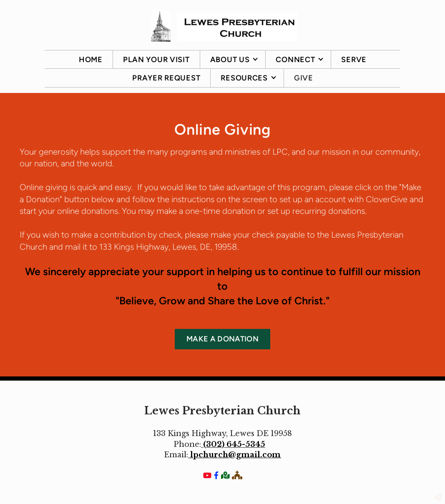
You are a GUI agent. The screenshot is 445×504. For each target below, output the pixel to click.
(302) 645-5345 (234, 444)
